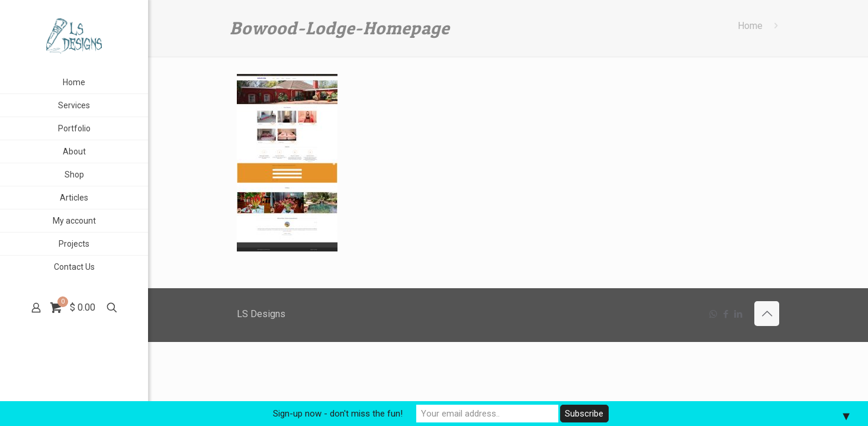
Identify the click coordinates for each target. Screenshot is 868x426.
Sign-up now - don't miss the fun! (338, 414)
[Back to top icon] (767, 314)
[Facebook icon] (726, 314)
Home (750, 26)
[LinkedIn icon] (738, 314)
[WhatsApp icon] (713, 314)
